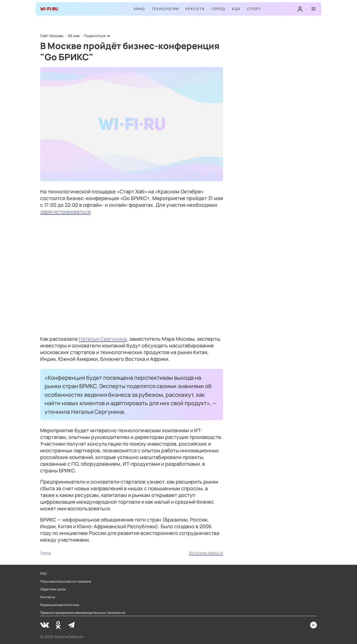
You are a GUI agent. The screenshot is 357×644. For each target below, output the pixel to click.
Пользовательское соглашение (66, 581)
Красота (195, 9)
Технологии (165, 9)
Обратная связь (53, 589)
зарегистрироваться (65, 212)
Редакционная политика (60, 605)
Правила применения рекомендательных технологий (83, 613)
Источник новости (206, 553)
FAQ (43, 574)
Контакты (48, 597)
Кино (139, 9)
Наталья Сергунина (103, 339)
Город (218, 9)
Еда (236, 9)
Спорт (254, 9)
